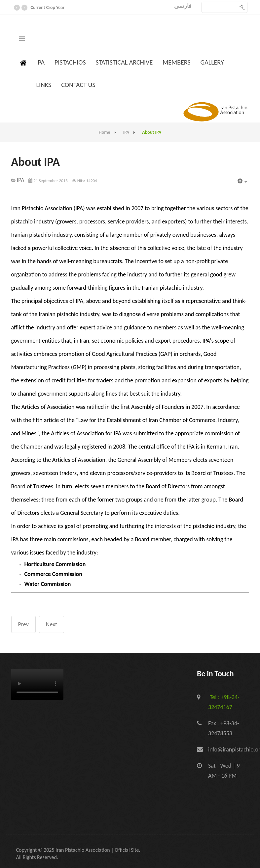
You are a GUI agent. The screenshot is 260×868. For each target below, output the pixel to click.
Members (176, 62)
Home (105, 132)
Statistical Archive (124, 62)
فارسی (183, 6)
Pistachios (70, 62)
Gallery (212, 62)
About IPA (36, 162)
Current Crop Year (48, 7)
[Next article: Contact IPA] (52, 624)
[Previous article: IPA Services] (23, 624)
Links (44, 85)
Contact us (78, 85)
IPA (40, 62)
